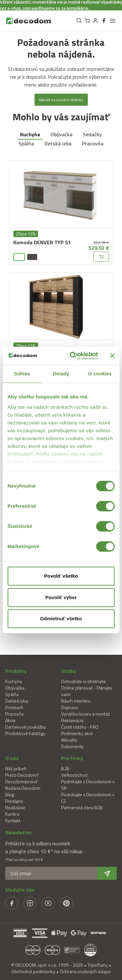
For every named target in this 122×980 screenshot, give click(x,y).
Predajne (14, 801)
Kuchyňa (30, 134)
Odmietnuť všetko (61, 618)
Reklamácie (72, 720)
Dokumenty (72, 746)
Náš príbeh (16, 768)
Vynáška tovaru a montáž (85, 714)
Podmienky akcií (77, 733)
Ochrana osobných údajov (85, 971)
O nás (12, 758)
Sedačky (92, 134)
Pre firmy (72, 758)
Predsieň (14, 707)
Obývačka (61, 134)
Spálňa (26, 143)
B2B (65, 768)
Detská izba (58, 143)
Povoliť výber (61, 597)
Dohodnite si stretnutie (84, 681)
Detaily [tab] (61, 374)
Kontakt (13, 820)
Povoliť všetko (61, 576)
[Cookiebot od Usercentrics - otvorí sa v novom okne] (73, 356)
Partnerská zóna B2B (82, 807)
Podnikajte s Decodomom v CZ (88, 798)
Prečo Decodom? (22, 775)
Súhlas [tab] (22, 374)
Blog (10, 794)
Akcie (10, 720)
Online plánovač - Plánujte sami (87, 691)
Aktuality (69, 740)
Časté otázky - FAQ (80, 727)
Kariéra (12, 814)
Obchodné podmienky (33, 971)
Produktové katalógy (25, 733)
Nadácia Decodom (23, 788)
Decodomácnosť (21, 781)
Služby (69, 671)
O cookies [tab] (100, 374)
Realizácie (15, 807)
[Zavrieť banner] (112, 356)
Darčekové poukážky (26, 727)
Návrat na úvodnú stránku (61, 100)
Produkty (16, 671)
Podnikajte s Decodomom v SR (88, 785)
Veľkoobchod (74, 775)
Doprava (69, 707)
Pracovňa (93, 143)
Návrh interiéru (76, 701)
